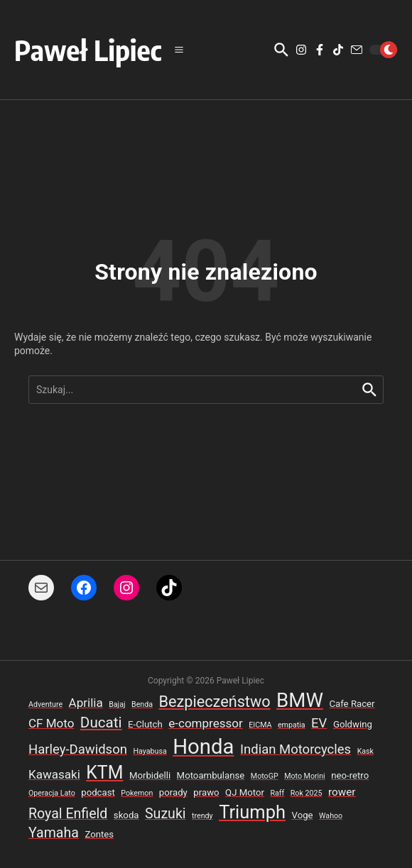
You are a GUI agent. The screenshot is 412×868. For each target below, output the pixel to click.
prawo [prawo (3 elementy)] (206, 792)
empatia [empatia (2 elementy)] (292, 725)
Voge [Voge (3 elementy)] (303, 815)
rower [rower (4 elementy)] (342, 792)
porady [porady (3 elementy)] (173, 792)
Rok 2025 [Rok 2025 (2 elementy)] (307, 793)
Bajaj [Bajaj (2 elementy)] (117, 704)
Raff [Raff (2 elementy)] (277, 793)
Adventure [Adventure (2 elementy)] (45, 704)
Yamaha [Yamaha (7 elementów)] (54, 833)
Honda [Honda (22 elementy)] (203, 747)
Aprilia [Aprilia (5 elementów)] (86, 703)
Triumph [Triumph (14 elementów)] (252, 812)
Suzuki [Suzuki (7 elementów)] (166, 814)
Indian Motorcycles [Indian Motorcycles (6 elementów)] (296, 749)
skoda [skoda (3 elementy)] (126, 815)
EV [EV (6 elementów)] (319, 723)
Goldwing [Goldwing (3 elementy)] (353, 724)
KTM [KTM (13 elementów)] (104, 773)
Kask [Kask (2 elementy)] (365, 751)
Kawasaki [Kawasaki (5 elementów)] (54, 774)
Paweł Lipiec (88, 50)
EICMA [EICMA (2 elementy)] (260, 725)
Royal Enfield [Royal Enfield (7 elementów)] (68, 814)
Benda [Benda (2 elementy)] (142, 704)
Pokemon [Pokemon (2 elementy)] (137, 793)
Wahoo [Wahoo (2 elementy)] (331, 816)
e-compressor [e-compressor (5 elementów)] (205, 723)
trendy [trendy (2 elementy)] (202, 816)
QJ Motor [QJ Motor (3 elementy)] (245, 792)
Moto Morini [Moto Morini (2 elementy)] (305, 776)
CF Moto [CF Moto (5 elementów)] (51, 723)
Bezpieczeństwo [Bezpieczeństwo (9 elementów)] (214, 702)
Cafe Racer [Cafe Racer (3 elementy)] (352, 704)
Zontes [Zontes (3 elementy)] (99, 834)
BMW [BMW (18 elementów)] (300, 700)
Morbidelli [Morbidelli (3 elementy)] (150, 775)
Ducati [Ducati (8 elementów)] (101, 723)
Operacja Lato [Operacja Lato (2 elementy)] (52, 793)
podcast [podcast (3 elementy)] (98, 792)
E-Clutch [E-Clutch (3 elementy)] (145, 724)
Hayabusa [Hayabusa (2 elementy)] (150, 751)
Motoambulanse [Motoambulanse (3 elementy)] (211, 775)
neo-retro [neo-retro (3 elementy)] (350, 775)
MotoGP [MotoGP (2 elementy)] (265, 776)
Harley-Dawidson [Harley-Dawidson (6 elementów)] (78, 749)
